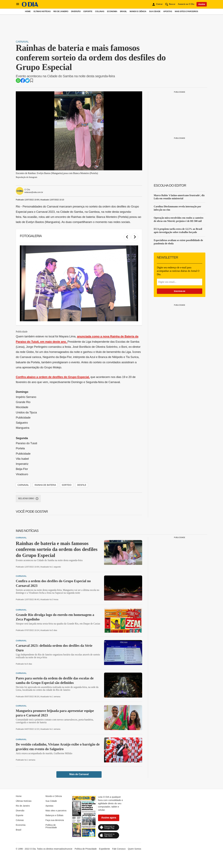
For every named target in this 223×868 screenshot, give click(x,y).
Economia (112, 11)
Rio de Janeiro (61, 11)
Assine (202, 4)
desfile (82, 485)
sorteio (67, 485)
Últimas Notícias (42, 11)
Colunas (100, 11)
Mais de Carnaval (79, 774)
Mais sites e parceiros (186, 11)
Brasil (123, 11)
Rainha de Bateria (45, 485)
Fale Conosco (119, 849)
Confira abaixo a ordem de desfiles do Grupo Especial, (53, 377)
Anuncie (68, 849)
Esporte (88, 11)
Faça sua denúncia (55, 820)
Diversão (76, 11)
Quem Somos (135, 849)
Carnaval (22, 42)
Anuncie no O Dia (186, 4)
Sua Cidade (155, 11)
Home (28, 11)
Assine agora (109, 818)
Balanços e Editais (54, 815)
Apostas (168, 11)
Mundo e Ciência (138, 11)
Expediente (104, 849)
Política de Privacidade (51, 826)
